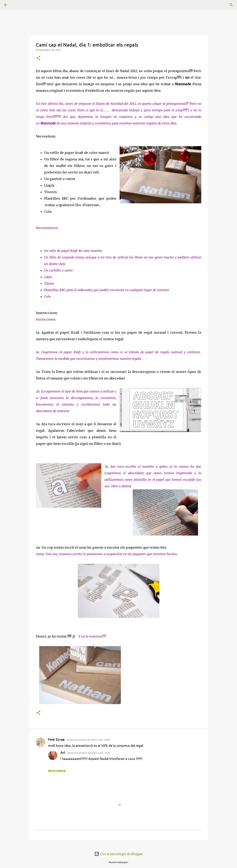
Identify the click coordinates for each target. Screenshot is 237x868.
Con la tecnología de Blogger (118, 854)
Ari (63, 753)
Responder (57, 771)
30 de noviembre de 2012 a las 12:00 (88, 740)
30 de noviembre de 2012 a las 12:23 (88, 753)
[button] (38, 58)
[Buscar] (17, 5)
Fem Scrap (56, 739)
